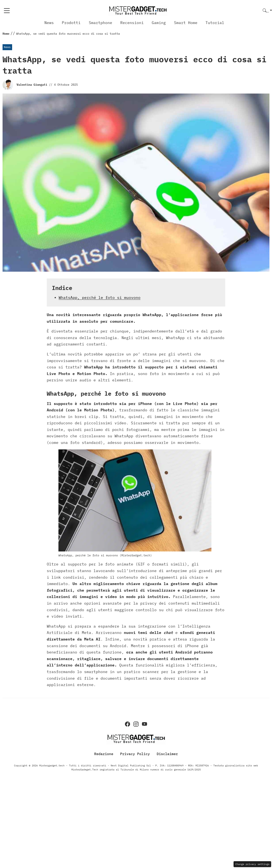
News (49, 23)
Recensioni (132, 23)
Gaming (159, 23)
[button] (267, 11)
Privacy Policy (135, 754)
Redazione (104, 754)
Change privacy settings (252, 864)
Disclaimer (167, 754)
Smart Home (186, 23)
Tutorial (215, 23)
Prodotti (71, 23)
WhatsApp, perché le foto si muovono (100, 298)
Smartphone (101, 23)
